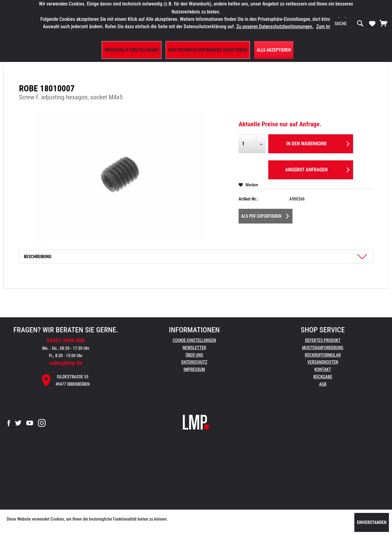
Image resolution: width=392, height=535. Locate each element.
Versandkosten (323, 362)
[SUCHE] (349, 24)
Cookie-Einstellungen (194, 340)
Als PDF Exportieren (265, 215)
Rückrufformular (323, 355)
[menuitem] (349, 24)
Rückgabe (323, 377)
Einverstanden (372, 522)
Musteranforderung (323, 348)
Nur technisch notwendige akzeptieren (208, 50)
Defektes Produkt (323, 340)
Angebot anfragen (317, 169)
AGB (323, 384)
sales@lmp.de (66, 363)
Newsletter (194, 348)
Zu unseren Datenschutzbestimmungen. (275, 27)
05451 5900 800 (66, 340)
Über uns (194, 355)
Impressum (194, 369)
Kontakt (323, 369)
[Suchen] (360, 24)
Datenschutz (194, 362)
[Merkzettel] (372, 23)
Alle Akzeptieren (274, 50)
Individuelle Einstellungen (132, 50)
